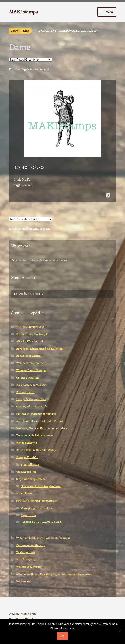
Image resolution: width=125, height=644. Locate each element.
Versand (27, 185)
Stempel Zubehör (27, 457)
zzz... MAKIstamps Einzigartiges (37, 501)
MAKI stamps (23, 12)
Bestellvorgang (26, 559)
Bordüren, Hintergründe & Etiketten (39, 349)
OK (62, 636)
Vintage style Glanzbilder (37, 508)
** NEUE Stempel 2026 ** (32, 327)
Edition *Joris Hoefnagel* (32, 334)
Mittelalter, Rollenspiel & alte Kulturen (41, 421)
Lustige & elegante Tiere (31, 399)
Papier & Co (28, 515)
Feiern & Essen (25, 392)
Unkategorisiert (26, 472)
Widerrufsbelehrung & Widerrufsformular (43, 538)
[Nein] (120, 631)
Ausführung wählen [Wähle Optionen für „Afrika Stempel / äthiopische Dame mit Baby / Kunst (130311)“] (108, 195)
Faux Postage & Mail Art (31, 385)
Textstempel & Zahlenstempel (35, 435)
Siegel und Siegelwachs (31, 479)
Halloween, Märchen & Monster (36, 414)
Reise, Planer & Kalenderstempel (37, 450)
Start (14, 31)
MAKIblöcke (24, 493)
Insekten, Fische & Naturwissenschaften (42, 428)
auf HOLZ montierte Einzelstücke (42, 522)
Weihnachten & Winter (31, 363)
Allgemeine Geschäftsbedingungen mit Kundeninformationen (55, 574)
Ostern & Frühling (28, 378)
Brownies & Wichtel (29, 356)
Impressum (23, 581)
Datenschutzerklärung (30, 545)
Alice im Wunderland (30, 341)
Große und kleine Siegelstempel (41, 486)
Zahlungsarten (26, 552)
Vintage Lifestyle (26, 443)
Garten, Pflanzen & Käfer (32, 407)
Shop (26, 31)
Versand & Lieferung (29, 567)
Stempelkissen (30, 465)
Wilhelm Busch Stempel (31, 370)
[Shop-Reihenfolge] (31, 60)
